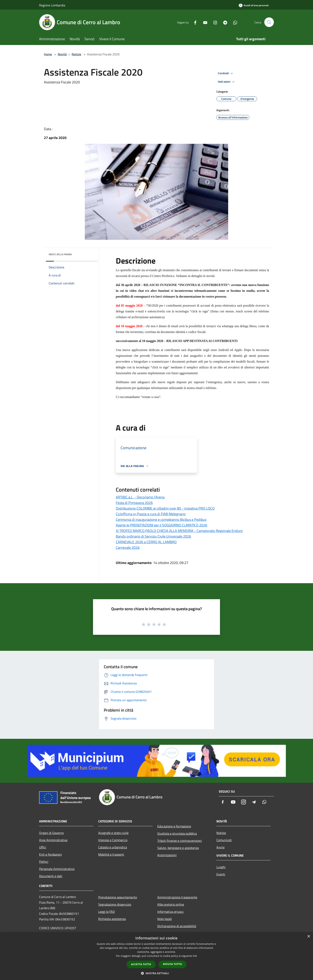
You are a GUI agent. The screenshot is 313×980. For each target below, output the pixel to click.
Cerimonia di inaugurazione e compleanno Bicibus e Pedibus (161, 519)
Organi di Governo (51, 833)
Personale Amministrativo (57, 869)
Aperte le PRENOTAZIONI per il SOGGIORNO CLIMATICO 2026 (161, 525)
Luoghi (221, 867)
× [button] (309, 936)
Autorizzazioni (167, 855)
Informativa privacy (170, 912)
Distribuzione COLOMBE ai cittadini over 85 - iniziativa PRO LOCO (165, 508)
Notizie (76, 54)
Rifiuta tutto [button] (173, 964)
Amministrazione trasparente (177, 897)
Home (48, 54)
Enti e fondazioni (51, 854)
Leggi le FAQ (107, 912)
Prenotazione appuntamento (118, 897)
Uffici (43, 847)
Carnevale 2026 (128, 547)
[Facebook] (194, 22)
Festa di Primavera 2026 (134, 503)
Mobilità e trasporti (111, 854)
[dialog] (156, 956)
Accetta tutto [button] (141, 964)
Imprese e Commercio (113, 840)
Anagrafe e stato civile (113, 833)
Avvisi (220, 847)
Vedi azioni (227, 82)
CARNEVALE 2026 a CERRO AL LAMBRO (146, 542)
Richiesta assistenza (112, 919)
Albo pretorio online (171, 904)
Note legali (165, 919)
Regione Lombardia (52, 5)
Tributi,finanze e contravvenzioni (180, 841)
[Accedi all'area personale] (254, 5)
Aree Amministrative (53, 840)
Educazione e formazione (174, 826)
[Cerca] (269, 22)
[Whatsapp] (234, 22)
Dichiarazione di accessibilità (177, 926)
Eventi (221, 874)
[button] (156, 973)
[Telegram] (224, 22)
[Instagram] (214, 22)
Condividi (226, 73)
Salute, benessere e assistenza (178, 848)
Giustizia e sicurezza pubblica (177, 833)
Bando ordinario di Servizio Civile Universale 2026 (153, 536)
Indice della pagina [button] (60, 254)
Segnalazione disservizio (115, 904)
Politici (44, 862)
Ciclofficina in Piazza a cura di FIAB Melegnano (151, 514)
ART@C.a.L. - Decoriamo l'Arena (140, 497)
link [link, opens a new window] (195, 956)
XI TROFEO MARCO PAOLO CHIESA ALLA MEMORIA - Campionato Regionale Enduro (179, 531)
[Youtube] (204, 22)
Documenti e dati (51, 876)
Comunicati (224, 840)
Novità (62, 54)
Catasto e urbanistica (113, 847)
